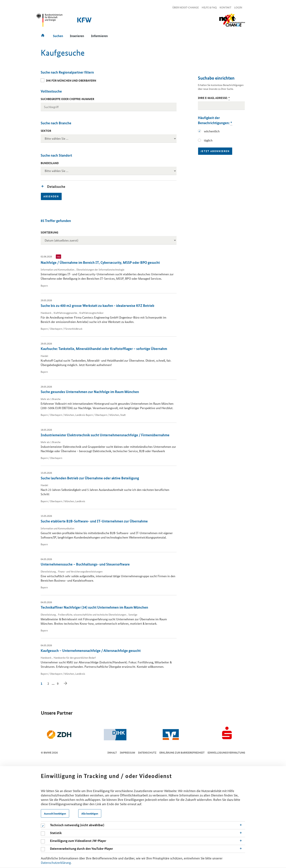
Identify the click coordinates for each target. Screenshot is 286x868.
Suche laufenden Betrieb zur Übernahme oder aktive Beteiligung (90, 478)
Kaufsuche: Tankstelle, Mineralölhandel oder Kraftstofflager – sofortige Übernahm (104, 349)
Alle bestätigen (90, 813)
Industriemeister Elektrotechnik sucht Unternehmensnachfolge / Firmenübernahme (105, 435)
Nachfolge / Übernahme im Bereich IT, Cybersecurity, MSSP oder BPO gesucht (100, 262)
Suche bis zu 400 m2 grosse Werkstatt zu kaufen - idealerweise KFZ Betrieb (97, 305)
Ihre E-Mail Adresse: (214, 98)
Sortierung (49, 232)
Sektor (46, 131)
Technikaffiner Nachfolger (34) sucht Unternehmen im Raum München (94, 607)
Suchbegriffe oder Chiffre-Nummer (67, 99)
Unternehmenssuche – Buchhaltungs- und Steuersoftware (85, 564)
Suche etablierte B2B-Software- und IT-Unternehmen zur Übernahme (94, 521)
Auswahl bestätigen (55, 813)
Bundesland (50, 163)
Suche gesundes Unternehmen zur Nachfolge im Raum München (90, 392)
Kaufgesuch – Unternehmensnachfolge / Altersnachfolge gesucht (91, 650)
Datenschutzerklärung (56, 862)
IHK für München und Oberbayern (71, 81)
